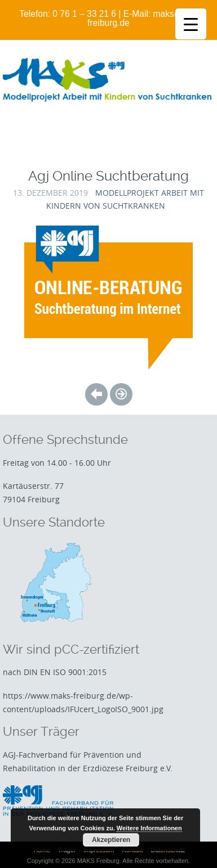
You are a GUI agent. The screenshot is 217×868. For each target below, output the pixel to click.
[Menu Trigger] (191, 24)
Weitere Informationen (149, 828)
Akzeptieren (111, 840)
